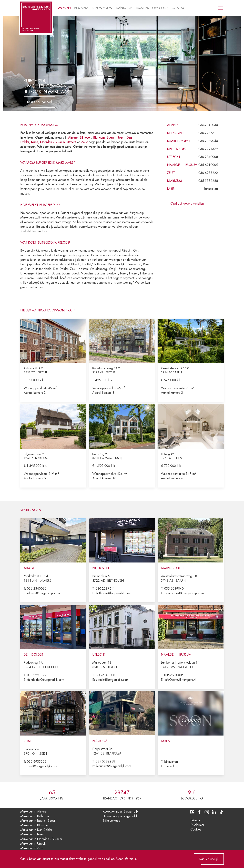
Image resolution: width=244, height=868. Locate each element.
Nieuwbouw (102, 8)
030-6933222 (208, 173)
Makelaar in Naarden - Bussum (41, 839)
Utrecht (71, 142)
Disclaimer (197, 825)
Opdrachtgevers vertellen (187, 204)
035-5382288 (208, 181)
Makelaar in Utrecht (33, 844)
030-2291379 (208, 149)
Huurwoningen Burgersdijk (120, 816)
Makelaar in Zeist (32, 848)
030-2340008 (208, 157)
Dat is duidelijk (209, 859)
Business (81, 8)
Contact (179, 8)
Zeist (84, 142)
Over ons (160, 8)
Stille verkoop (112, 821)
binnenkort (211, 189)
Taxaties (142, 8)
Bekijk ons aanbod (39, 102)
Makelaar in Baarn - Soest (38, 821)
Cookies (196, 829)
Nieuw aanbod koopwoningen (48, 310)
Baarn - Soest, (116, 138)
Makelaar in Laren (32, 834)
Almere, (73, 138)
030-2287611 (208, 133)
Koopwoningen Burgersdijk (120, 812)
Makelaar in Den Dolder (36, 830)
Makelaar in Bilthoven (35, 816)
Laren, (35, 142)
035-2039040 (208, 141)
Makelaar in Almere (33, 812)
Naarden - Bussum (52, 142)
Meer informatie (126, 859)
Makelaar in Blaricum (34, 825)
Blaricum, (100, 138)
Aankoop (124, 8)
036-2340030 (208, 125)
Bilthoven (85, 138)
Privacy (195, 820)
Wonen (64, 8)
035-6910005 (208, 165)
